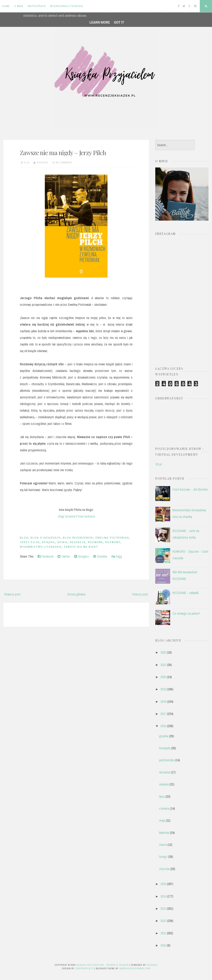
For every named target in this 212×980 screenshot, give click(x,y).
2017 (163, 714)
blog (24, 538)
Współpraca (37, 6)
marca (163, 845)
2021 (163, 665)
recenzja (78, 542)
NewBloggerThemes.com (135, 968)
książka (48, 542)
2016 (163, 726)
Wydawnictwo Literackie (41, 547)
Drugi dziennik (67, 516)
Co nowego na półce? (186, 613)
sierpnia (164, 784)
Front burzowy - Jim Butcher (190, 489)
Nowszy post (12, 594)
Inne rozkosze (86, 516)
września (165, 772)
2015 (163, 884)
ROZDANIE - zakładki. (186, 593)
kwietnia (164, 833)
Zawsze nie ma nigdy (81, 547)
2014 (163, 896)
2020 (163, 677)
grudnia (164, 736)
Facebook (46, 556)
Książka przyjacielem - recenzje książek (102, 965)
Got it (119, 22)
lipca (162, 796)
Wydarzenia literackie (67, 6)
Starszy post (140, 594)
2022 (163, 652)
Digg (117, 556)
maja (162, 820)
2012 (163, 921)
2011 (163, 933)
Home (6, 6)
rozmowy (113, 542)
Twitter (64, 556)
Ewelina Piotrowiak (112, 538)
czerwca (164, 808)
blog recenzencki (78, 538)
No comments (64, 163)
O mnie (19, 6)
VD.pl (158, 464)
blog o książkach (46, 538)
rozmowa (95, 542)
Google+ (82, 556)
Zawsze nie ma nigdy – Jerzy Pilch (63, 153)
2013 (163, 908)
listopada (165, 748)
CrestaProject (84, 968)
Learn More (100, 22)
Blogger (152, 965)
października (167, 760)
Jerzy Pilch (30, 542)
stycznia (164, 869)
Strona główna (76, 594)
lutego (163, 857)
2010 (163, 945)
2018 (163, 702)
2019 (163, 689)
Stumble (100, 556)
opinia (62, 542)
